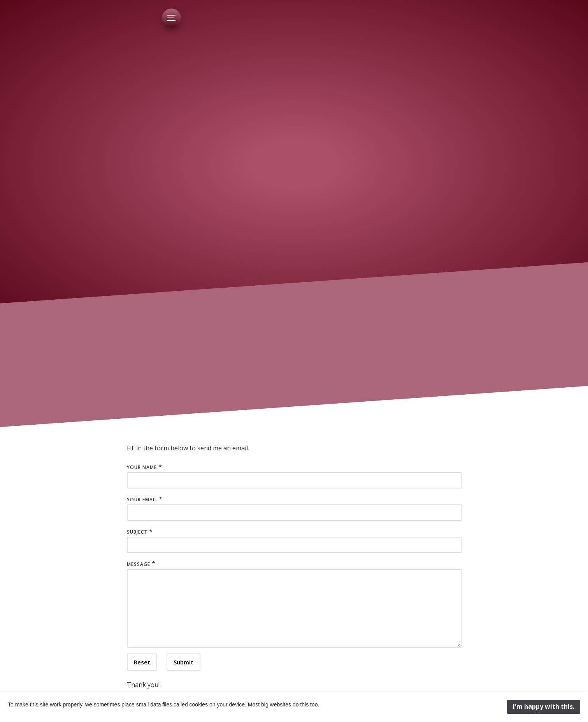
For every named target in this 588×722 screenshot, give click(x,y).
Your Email (142, 500)
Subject (137, 532)
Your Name (142, 467)
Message (139, 564)
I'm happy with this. (544, 706)
